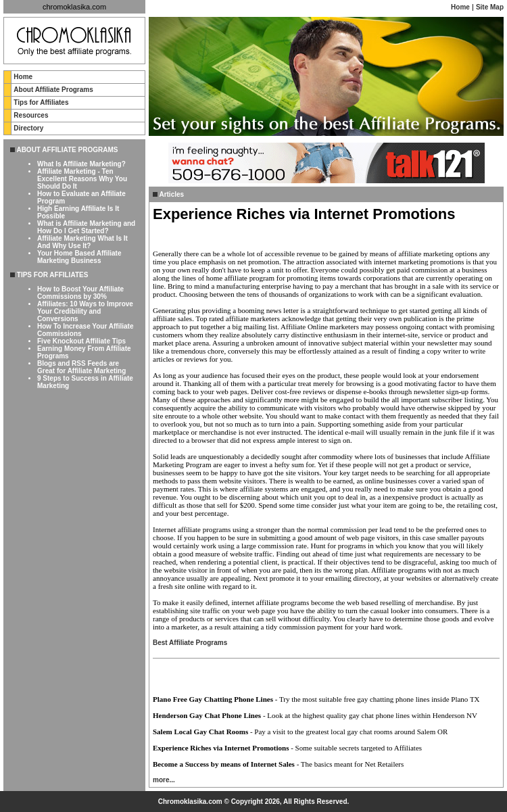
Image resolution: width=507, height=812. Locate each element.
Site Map (490, 7)
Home (460, 7)
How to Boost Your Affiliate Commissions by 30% (80, 293)
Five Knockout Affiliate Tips (81, 341)
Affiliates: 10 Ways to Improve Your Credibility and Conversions (85, 311)
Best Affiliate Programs (190, 643)
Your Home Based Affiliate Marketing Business (79, 257)
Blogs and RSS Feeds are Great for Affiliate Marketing (81, 367)
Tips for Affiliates (41, 102)
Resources (31, 115)
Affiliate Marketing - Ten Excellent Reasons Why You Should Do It (82, 179)
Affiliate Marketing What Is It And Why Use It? (82, 242)
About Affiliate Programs (53, 90)
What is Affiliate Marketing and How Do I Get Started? (86, 227)
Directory (28, 128)
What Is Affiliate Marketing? (81, 164)
